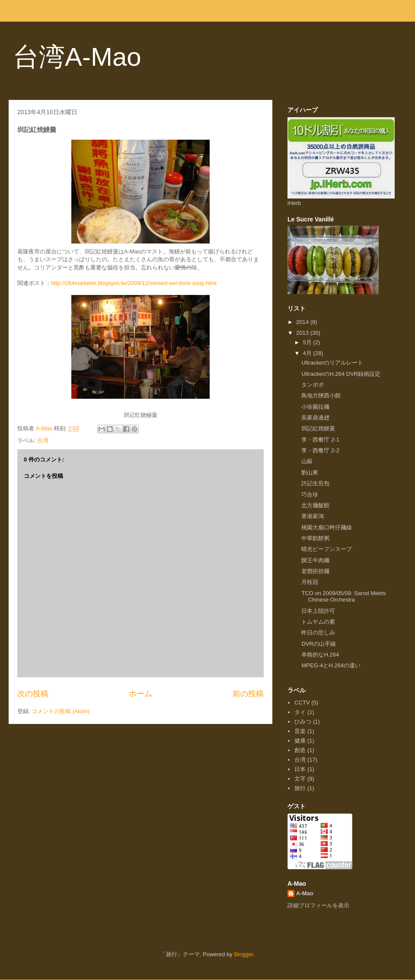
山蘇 (307, 461)
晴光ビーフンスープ (327, 549)
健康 (300, 741)
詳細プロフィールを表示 (318, 905)
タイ (300, 712)
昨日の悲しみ (318, 633)
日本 (300, 769)
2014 (303, 322)
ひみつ (303, 722)
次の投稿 (33, 694)
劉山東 (310, 472)
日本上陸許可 (318, 611)
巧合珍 (310, 495)
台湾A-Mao (77, 57)
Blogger (243, 954)
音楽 (300, 731)
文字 (300, 779)
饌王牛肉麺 (315, 560)
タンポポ (313, 385)
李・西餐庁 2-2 (320, 450)
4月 (308, 353)
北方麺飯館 (315, 505)
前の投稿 (248, 694)
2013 (303, 333)
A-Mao (305, 893)
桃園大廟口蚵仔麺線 (327, 527)
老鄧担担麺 (315, 571)
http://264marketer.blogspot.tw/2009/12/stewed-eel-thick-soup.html (134, 283)
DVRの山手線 (318, 644)
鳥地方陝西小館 (321, 396)
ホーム (140, 694)
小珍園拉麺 (315, 407)
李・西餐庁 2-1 (320, 440)
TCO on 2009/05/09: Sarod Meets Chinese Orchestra (343, 597)
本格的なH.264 (320, 655)
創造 (300, 750)
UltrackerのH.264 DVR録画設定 (341, 374)
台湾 (43, 440)
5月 (308, 342)
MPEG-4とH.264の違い (331, 665)
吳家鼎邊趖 (315, 418)
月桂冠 (310, 582)
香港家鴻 (313, 516)
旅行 (300, 788)
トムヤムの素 (318, 622)
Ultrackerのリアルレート (332, 363)
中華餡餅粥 (315, 538)
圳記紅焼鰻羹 (318, 428)
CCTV (302, 703)
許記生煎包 (315, 483)
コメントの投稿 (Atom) (61, 711)
